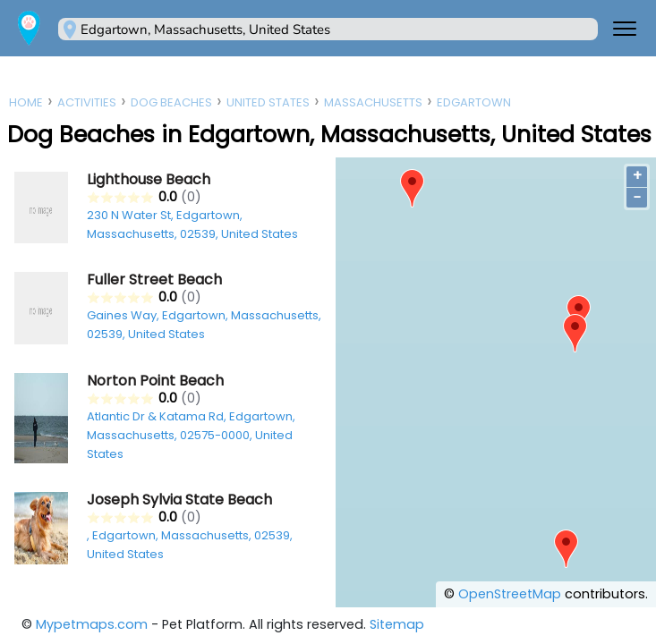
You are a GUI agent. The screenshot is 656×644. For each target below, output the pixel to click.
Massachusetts (373, 102)
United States (268, 102)
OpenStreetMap (510, 594)
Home (26, 102)
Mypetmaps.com (92, 624)
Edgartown (474, 102)
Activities (87, 102)
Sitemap (397, 624)
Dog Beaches (171, 102)
